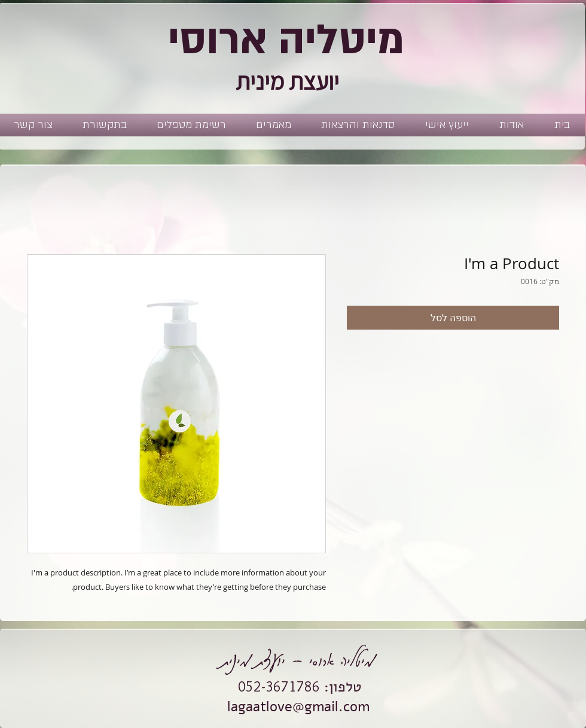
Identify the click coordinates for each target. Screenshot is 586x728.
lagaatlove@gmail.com (298, 706)
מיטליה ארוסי (286, 40)
